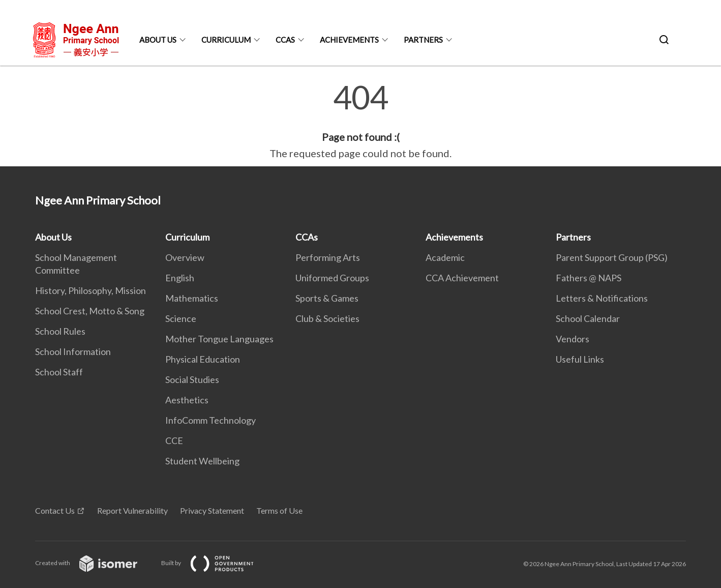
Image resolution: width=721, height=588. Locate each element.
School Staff (59, 372)
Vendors (573, 339)
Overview (185, 257)
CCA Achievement (462, 278)
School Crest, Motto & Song (90, 311)
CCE (174, 440)
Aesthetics (187, 400)
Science (181, 318)
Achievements (349, 40)
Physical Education (203, 359)
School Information (73, 351)
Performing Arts (328, 257)
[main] (360, 121)
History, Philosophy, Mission (91, 290)
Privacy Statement (212, 510)
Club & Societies (327, 318)
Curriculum (226, 40)
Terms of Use (279, 510)
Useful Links (580, 359)
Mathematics (192, 298)
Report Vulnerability (132, 510)
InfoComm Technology (211, 420)
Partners (423, 40)
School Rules (60, 331)
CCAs (285, 40)
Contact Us (55, 510)
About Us (158, 40)
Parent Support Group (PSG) (612, 257)
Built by (216, 563)
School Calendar (588, 318)
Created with (94, 563)
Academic (445, 257)
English (180, 278)
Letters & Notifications (602, 298)
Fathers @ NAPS (589, 278)
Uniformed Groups (332, 278)
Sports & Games (327, 298)
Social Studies (192, 379)
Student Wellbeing (202, 461)
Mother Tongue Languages (219, 339)
